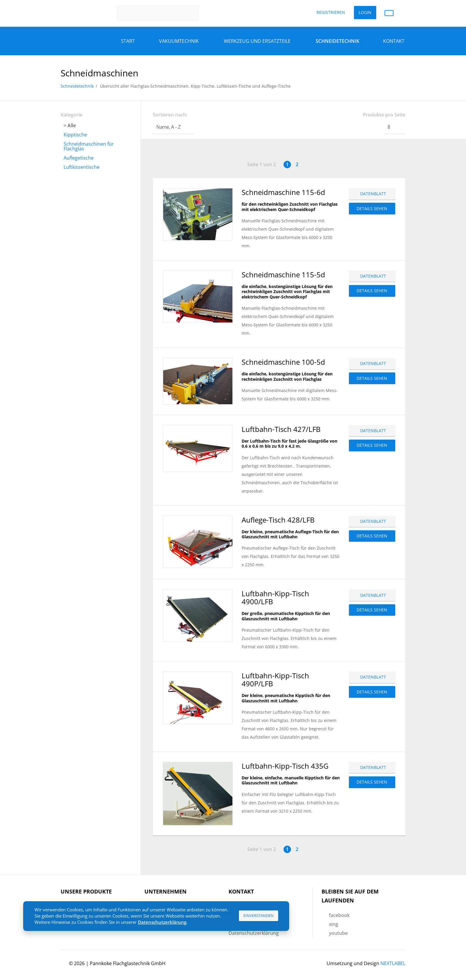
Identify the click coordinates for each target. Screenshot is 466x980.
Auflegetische (79, 158)
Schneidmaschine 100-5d (283, 362)
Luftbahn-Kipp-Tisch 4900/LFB (275, 597)
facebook (339, 915)
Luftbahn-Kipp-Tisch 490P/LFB (275, 679)
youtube (338, 933)
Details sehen (372, 209)
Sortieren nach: (170, 115)
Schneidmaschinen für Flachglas (89, 146)
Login (365, 12)
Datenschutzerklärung (162, 922)
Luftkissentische (82, 167)
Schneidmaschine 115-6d (283, 192)
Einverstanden (259, 915)
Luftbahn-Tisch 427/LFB (281, 429)
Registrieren (331, 12)
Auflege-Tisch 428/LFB (278, 520)
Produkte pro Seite (384, 115)
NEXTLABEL (393, 963)
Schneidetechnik (77, 86)
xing (334, 924)
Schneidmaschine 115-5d (283, 275)
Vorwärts (307, 165)
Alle (72, 125)
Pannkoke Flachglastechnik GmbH (128, 963)
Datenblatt (373, 194)
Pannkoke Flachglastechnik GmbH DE (82, 13)
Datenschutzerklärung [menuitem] (254, 933)
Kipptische (75, 135)
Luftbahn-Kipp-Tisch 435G (285, 766)
